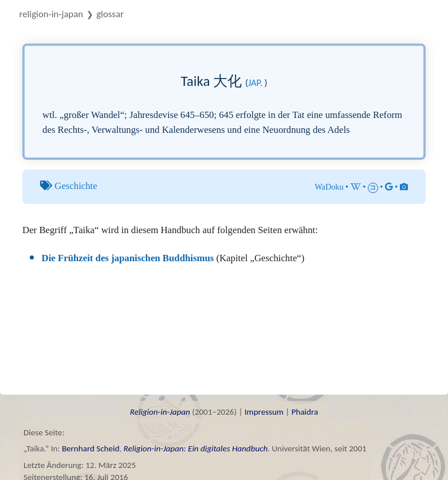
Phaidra (305, 412)
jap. (255, 82)
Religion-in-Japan (52, 14)
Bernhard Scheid (91, 448)
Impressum (264, 412)
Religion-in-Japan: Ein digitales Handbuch (196, 448)
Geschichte (76, 186)
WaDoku (329, 187)
